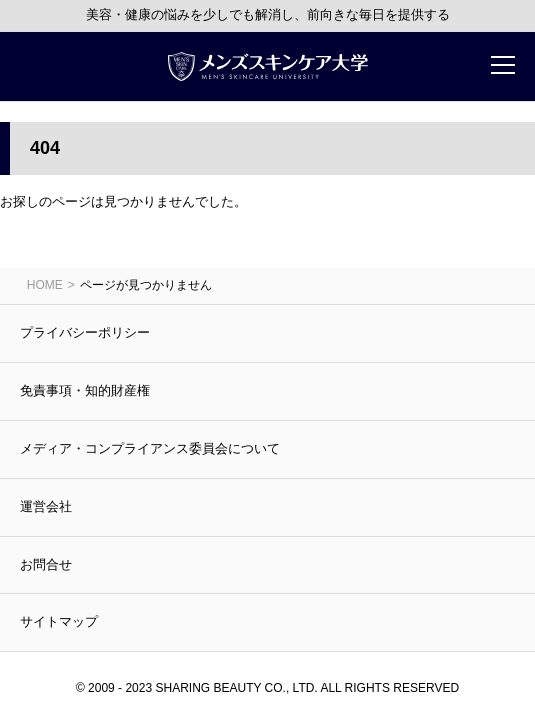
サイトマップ (59, 621)
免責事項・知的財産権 (85, 390)
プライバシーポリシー (85, 332)
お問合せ (46, 564)
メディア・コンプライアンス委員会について (150, 448)
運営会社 (46, 506)
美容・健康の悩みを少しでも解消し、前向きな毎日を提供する (268, 14)
